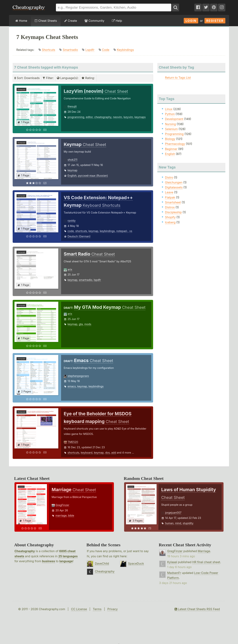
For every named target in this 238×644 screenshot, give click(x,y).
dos (108, 453)
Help (117, 21)
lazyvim (128, 117)
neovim (117, 117)
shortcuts (81, 231)
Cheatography (25, 551)
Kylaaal (172, 562)
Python (170, 114)
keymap (73, 170)
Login (191, 21)
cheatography (103, 117)
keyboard (87, 453)
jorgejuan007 (173, 513)
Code (106, 50)
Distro (169, 177)
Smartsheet (173, 202)
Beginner (171, 149)
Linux (169, 109)
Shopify (170, 217)
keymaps (140, 117)
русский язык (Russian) (93, 176)
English (72, 176)
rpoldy (72, 221)
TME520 (73, 442)
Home (21, 21)
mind (178, 523)
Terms (97, 609)
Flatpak (170, 197)
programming (76, 117)
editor (89, 117)
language (66, 561)
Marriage (204, 551)
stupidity (188, 523)
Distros (170, 207)
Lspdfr (90, 50)
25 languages (68, 556)
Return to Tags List (178, 78)
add (114, 453)
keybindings (107, 231)
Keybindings (125, 50)
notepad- (122, 231)
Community (94, 21)
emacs (72, 386)
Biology (170, 139)
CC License (79, 609)
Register (215, 21)
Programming (174, 134)
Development (174, 119)
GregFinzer (62, 505)
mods (88, 324)
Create (71, 21)
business (48, 561)
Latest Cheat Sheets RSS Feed (197, 609)
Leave (169, 192)
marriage (61, 515)
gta (81, 324)
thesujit (72, 106)
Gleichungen (174, 182)
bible (71, 515)
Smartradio (70, 50)
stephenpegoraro (78, 376)
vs (131, 231)
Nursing (170, 124)
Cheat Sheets (46, 21)
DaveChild (102, 563)
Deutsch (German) (79, 236)
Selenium (171, 129)
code (71, 231)
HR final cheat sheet (206, 562)
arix (70, 269)
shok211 (73, 160)
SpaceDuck (136, 563)
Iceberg (170, 222)
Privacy (113, 609)
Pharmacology (175, 144)
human (169, 523)
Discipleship (173, 212)
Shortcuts (48, 50)
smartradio (86, 280)
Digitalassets (174, 187)
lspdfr (97, 280)
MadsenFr (174, 573)
